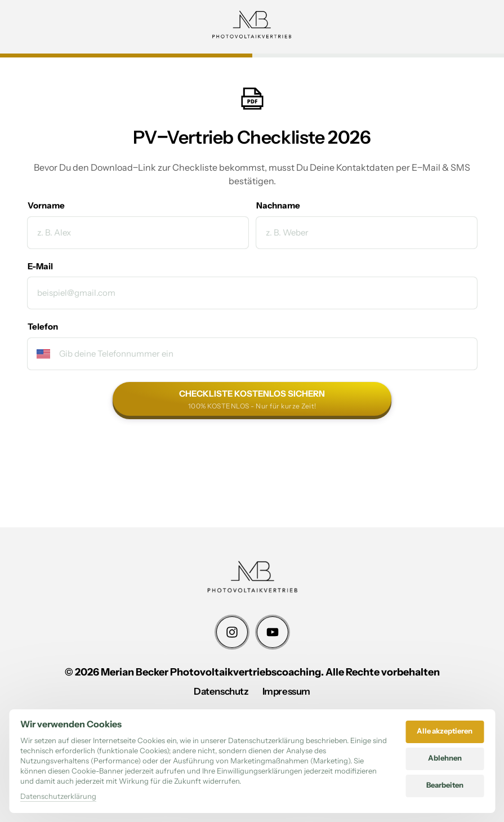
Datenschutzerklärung (58, 796)
